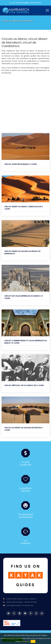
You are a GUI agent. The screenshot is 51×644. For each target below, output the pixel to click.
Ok (33, 641)
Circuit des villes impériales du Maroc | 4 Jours (23, 297)
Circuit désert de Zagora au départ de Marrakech (22, 252)
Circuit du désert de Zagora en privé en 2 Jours (23, 429)
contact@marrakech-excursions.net (20, 605)
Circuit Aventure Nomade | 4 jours (21, 164)
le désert (15, 68)
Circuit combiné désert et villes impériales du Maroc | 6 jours (25, 342)
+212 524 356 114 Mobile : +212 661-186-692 (21, 602)
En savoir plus (25, 641)
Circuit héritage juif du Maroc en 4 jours (24, 385)
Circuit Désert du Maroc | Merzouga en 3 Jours (23, 208)
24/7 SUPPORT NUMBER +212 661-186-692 (26, 3)
